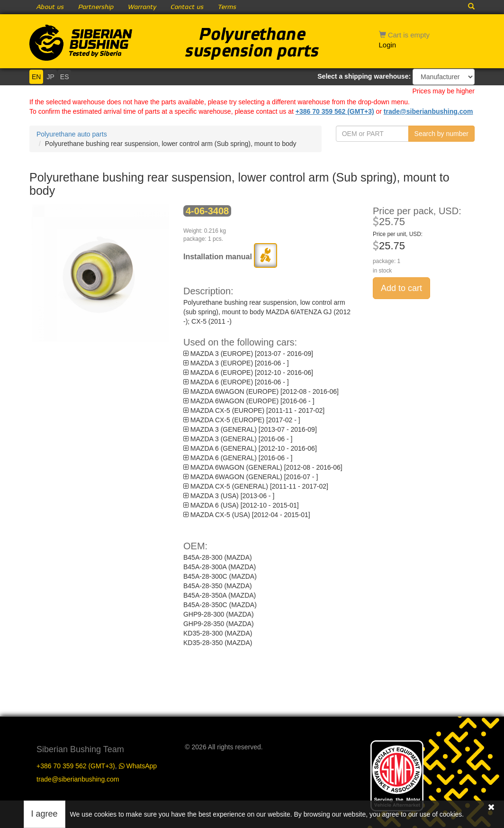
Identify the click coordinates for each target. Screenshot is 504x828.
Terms (227, 7)
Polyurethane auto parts (72, 134)
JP (50, 77)
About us (50, 7)
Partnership (96, 7)
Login (388, 45)
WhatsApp (138, 759)
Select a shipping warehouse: (364, 76)
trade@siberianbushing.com (428, 111)
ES (65, 77)
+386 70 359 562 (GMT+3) (335, 111)
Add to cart (401, 288)
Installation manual (230, 257)
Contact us (187, 7)
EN (36, 77)
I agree (45, 814)
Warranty (142, 7)
